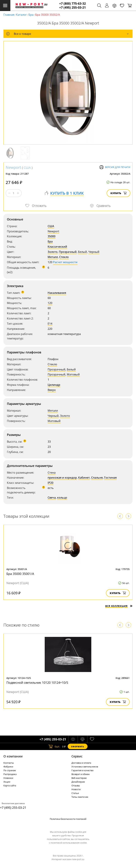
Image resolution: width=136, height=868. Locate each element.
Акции (7, 782)
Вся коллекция (119, 606)
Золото (53, 252)
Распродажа (10, 774)
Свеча (52, 498)
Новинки (8, 778)
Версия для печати (115, 167)
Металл (53, 257)
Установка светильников (85, 767)
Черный (94, 252)
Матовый (73, 374)
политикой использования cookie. (69, 843)
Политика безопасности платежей (68, 819)
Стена (52, 473)
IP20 (50, 483)
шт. (54, 746)
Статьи (75, 793)
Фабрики (8, 767)
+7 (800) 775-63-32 (72, 4)
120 (50, 303)
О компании (13, 756)
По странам (10, 770)
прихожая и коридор (62, 478)
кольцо (62, 498)
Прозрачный (68, 252)
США (27, 168)
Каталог (21, 15)
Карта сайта (10, 786)
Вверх (52, 390)
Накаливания (57, 293)
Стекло (64, 257)
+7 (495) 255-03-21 (72, 7)
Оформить (77, 746)
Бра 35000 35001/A (20, 574)
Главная (9, 15)
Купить (118, 193)
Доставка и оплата (81, 763)
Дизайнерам (78, 782)
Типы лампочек (80, 797)
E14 (50, 324)
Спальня (97, 478)
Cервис (77, 756)
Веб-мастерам (79, 778)
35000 (52, 236)
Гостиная (110, 478)
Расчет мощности (65, 262)
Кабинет (84, 478)
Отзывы (76, 786)
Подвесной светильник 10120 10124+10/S (37, 683)
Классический (57, 247)
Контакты (9, 763)
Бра (31, 15)
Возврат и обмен (81, 774)
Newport (13, 167)
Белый (82, 252)
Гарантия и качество (82, 770)
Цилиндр (54, 385)
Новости (76, 789)
